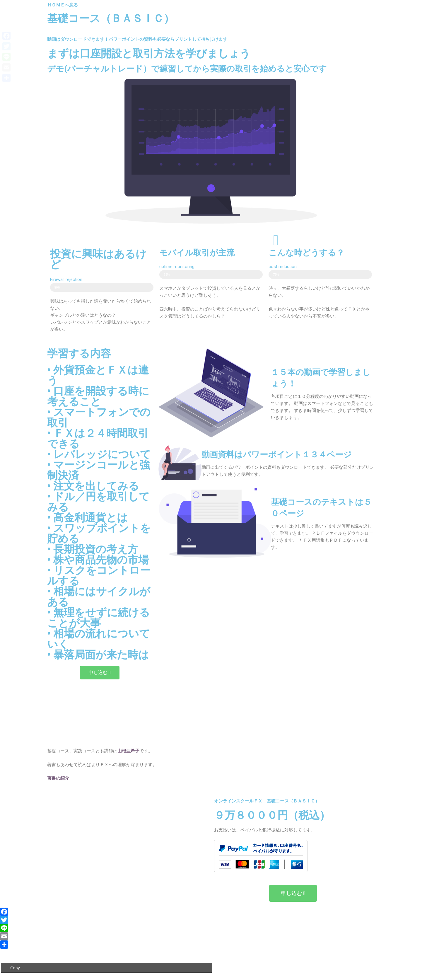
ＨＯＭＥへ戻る (63, 5)
